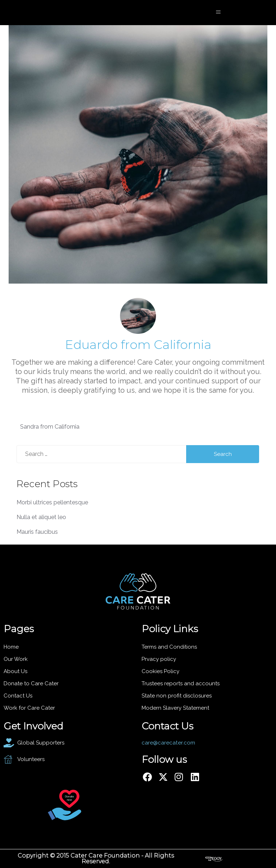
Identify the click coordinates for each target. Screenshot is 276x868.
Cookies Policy (160, 671)
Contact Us (18, 696)
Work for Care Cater (29, 708)
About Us (15, 671)
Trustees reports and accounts (181, 683)
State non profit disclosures (177, 696)
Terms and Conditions (169, 647)
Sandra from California (50, 427)
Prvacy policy (159, 659)
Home (11, 647)
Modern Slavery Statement (175, 708)
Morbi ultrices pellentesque (52, 502)
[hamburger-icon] (218, 13)
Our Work (16, 659)
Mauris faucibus (37, 532)
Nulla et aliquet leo (41, 517)
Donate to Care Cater (31, 683)
